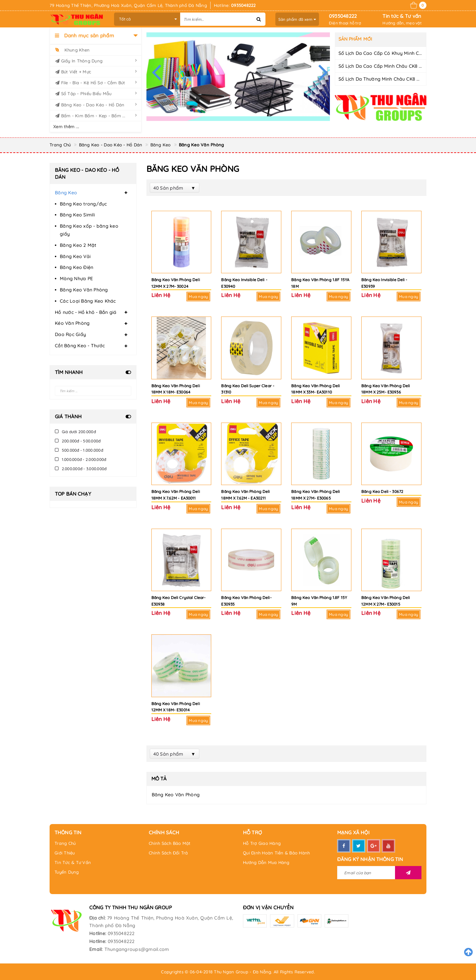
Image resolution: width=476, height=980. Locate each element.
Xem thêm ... (66, 127)
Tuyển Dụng (67, 872)
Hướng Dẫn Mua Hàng (266, 862)
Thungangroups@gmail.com (137, 949)
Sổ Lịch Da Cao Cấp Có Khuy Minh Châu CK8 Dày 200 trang (405, 53)
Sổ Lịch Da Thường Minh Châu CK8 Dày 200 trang (394, 79)
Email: (96, 949)
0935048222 (343, 16)
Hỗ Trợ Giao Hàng (262, 843)
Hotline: (98, 933)
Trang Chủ (65, 843)
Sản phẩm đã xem (297, 19)
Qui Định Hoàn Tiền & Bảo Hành (276, 853)
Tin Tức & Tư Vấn (73, 862)
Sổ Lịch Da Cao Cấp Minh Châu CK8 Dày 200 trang (395, 66)
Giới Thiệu (65, 853)
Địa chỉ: (97, 918)
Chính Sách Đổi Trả (168, 853)
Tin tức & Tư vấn (402, 16)
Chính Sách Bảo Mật (170, 843)
